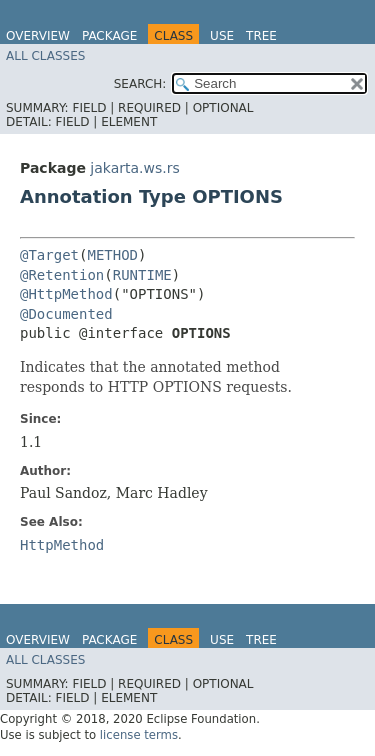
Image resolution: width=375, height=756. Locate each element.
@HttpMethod (66, 294)
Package (109, 36)
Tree (261, 36)
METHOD (112, 255)
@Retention (62, 275)
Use (222, 36)
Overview (38, 36)
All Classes (45, 56)
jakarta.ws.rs (134, 168)
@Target (49, 255)
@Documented (66, 314)
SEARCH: (140, 84)
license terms (139, 735)
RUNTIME (142, 275)
